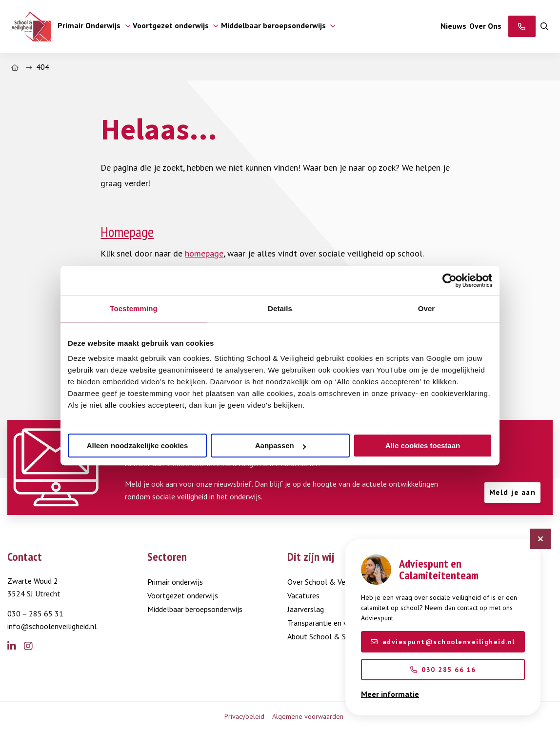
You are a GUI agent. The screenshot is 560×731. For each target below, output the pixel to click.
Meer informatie (390, 694)
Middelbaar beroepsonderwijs (195, 609)
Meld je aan (513, 492)
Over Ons (485, 26)
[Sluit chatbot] (540, 539)
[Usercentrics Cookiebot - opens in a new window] (450, 280)
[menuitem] (92, 27)
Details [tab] (280, 308)
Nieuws (453, 26)
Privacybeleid (244, 716)
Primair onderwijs (175, 582)
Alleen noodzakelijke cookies (138, 445)
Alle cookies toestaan (423, 445)
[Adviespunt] (522, 26)
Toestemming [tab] (134, 308)
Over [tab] (427, 308)
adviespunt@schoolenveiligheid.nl (443, 642)
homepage (204, 253)
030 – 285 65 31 (35, 613)
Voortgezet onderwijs (183, 595)
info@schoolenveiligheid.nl (52, 626)
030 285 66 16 (443, 670)
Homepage (127, 232)
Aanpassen (280, 445)
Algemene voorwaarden (308, 716)
